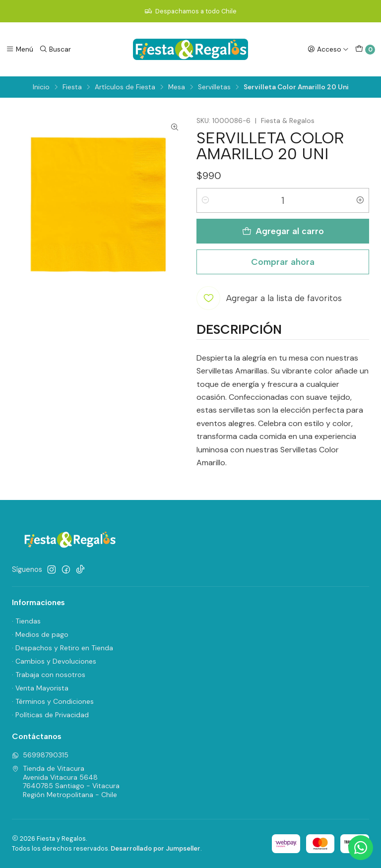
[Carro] (365, 50)
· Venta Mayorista (40, 688)
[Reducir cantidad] (205, 200)
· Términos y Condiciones (53, 701)
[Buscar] (55, 49)
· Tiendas (26, 621)
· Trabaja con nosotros (49, 675)
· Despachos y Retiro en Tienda (63, 648)
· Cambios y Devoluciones (54, 661)
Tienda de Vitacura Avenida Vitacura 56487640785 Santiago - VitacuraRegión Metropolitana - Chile (66, 781)
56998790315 (40, 755)
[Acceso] (328, 49)
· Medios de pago (40, 634)
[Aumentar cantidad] (360, 200)
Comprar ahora (283, 262)
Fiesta (72, 87)
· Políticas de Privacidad (50, 715)
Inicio (41, 87)
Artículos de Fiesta (125, 87)
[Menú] (20, 49)
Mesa (177, 87)
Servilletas (214, 87)
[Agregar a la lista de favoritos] (269, 298)
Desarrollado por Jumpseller (156, 848)
